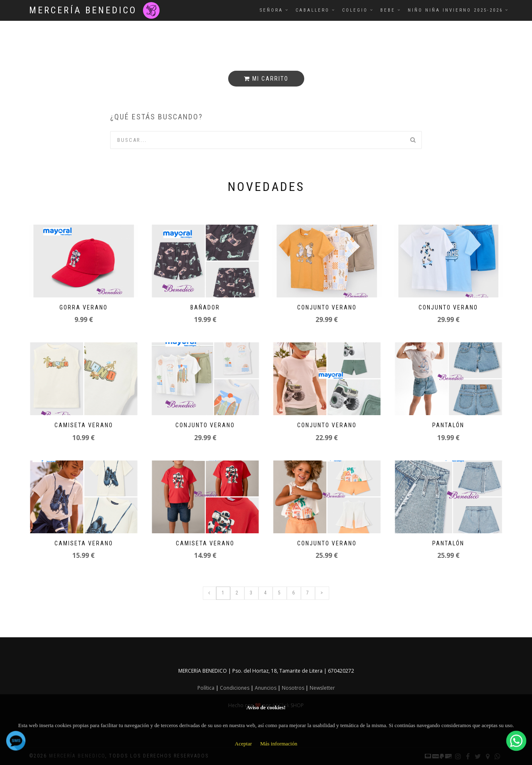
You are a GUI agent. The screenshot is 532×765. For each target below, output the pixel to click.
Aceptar (243, 744)
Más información (279, 744)
